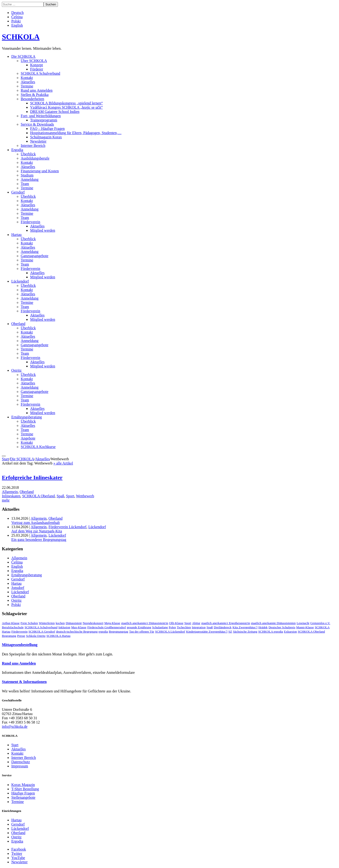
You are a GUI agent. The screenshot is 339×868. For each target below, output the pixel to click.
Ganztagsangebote (34, 256)
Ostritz (16, 370)
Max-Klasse (79, 627)
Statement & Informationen (24, 682)
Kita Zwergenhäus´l (245, 627)
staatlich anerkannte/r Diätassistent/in (145, 623)
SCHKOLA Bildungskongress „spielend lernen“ (67, 103)
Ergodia (17, 150)
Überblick (28, 154)
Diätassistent (74, 623)
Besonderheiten (32, 99)
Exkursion (290, 631)
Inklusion (64, 627)
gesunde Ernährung (139, 627)
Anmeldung (30, 179)
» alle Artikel (63, 463)
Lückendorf (20, 281)
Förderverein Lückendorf (67, 527)
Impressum (20, 766)
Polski (16, 21)
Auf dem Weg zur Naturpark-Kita (37, 531)
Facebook (19, 849)
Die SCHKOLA (23, 56)
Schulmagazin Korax (46, 137)
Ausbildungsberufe (35, 158)
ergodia (103, 631)
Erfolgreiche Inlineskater (32, 477)
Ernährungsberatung (27, 417)
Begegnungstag (118, 631)
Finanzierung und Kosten (40, 171)
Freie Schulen (29, 623)
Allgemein (10, 492)
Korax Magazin (23, 785)
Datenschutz (21, 762)
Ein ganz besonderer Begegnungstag (39, 540)
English (17, 25)
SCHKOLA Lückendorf (170, 631)
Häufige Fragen (23, 793)
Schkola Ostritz (36, 636)
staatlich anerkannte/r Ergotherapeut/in (226, 623)
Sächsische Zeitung (245, 631)
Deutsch (17, 13)
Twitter (17, 854)
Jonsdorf (18, 588)
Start (5, 459)
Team (25, 184)
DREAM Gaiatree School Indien (55, 112)
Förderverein (30, 222)
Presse (21, 636)
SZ (230, 631)
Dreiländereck (223, 627)
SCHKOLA (21, 37)
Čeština (17, 17)
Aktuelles (28, 82)
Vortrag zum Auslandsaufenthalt (36, 523)
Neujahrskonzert (93, 623)
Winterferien (47, 623)
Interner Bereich (33, 146)
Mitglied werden (43, 230)
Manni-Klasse (305, 627)
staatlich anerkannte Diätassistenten (273, 623)
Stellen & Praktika (35, 95)
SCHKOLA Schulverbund (40, 73)
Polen (172, 627)
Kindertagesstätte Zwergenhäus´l (207, 631)
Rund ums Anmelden (37, 90)
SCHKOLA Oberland (38, 496)
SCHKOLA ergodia (271, 631)
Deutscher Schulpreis (282, 627)
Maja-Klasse (112, 623)
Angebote (28, 438)
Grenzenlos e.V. (320, 623)
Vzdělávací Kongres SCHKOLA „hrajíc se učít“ (67, 107)
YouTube (18, 858)
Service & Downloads (37, 124)
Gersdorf (18, 192)
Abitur (196, 623)
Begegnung (9, 636)
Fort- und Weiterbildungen (41, 116)
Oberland (18, 324)
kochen (60, 623)
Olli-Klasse (176, 623)
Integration (199, 627)
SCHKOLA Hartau (58, 636)
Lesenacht (303, 623)
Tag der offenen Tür (142, 631)
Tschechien (184, 627)
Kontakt (27, 78)
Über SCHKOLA (34, 61)
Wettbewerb (85, 496)
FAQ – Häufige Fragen (47, 129)
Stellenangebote (23, 797)
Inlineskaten (11, 496)
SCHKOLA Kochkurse (38, 447)
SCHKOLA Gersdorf (42, 631)
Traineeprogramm (44, 120)
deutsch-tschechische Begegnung (77, 631)
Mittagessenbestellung (20, 645)
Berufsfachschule (13, 627)
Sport (70, 496)
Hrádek (263, 627)
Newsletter (38, 141)
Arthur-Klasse (11, 623)
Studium (27, 175)
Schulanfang (160, 627)
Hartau (16, 235)
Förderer (37, 69)
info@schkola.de (15, 726)
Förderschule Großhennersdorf (107, 627)
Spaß (60, 496)
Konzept (36, 65)
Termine (27, 86)
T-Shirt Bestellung (25, 789)
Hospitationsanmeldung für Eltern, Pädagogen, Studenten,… (76, 133)
